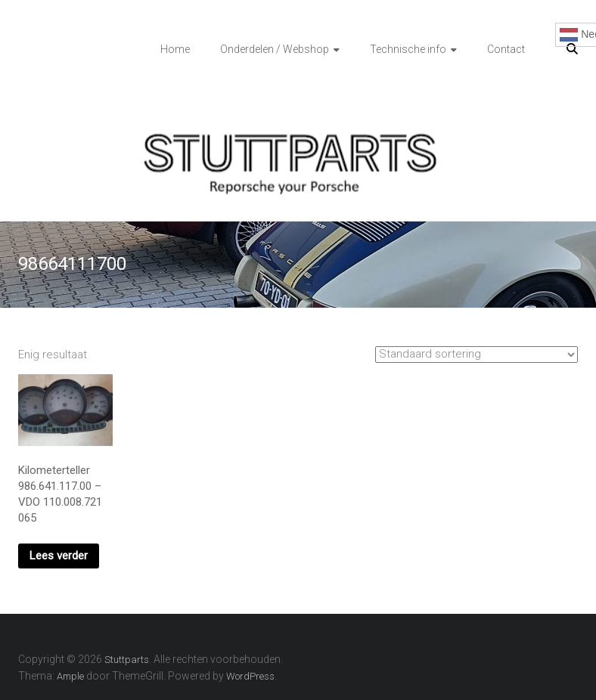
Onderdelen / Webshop (275, 49)
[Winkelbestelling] (476, 355)
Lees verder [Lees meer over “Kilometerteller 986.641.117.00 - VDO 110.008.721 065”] (59, 556)
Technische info (408, 49)
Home (175, 49)
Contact (506, 49)
